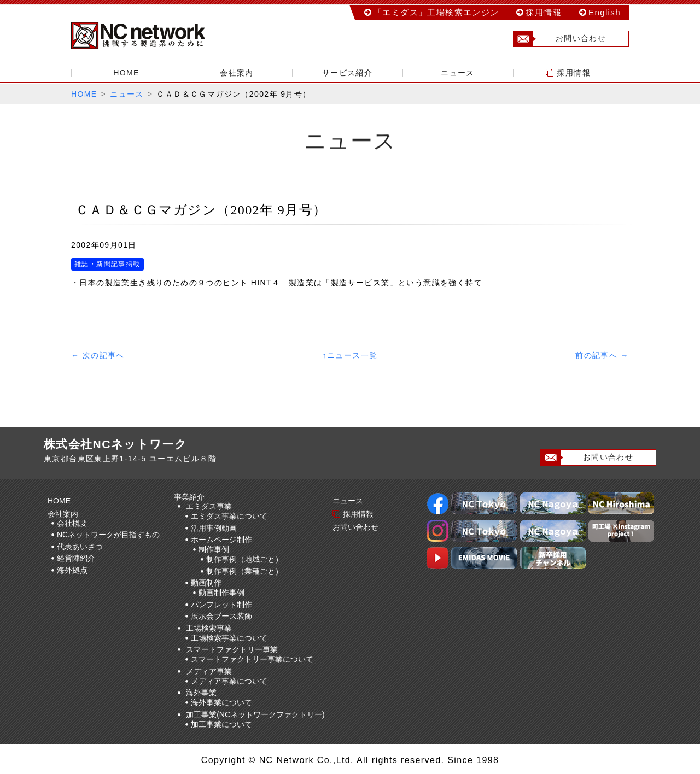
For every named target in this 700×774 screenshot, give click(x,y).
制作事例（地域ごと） (244, 559)
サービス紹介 (347, 73)
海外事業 (201, 693)
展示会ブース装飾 (221, 616)
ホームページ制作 (221, 540)
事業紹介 (191, 497)
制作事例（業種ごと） (244, 571)
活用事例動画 (214, 528)
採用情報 (544, 12)
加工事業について (221, 724)
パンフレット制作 (221, 605)
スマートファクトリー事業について (252, 659)
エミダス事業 (209, 506)
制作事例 (214, 549)
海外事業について (221, 702)
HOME (126, 73)
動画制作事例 (221, 593)
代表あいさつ (80, 547)
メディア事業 (209, 671)
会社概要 (72, 523)
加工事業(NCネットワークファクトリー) (255, 714)
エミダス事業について (229, 516)
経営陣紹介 (76, 558)
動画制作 (206, 583)
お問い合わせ (560, 39)
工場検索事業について (229, 638)
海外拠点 (72, 570)
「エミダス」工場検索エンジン (436, 12)
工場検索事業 (209, 628)
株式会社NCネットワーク (148, 36)
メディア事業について (229, 681)
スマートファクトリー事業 (232, 649)
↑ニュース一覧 (350, 355)
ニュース (458, 73)
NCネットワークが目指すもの (108, 535)
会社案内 (237, 73)
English (605, 12)
